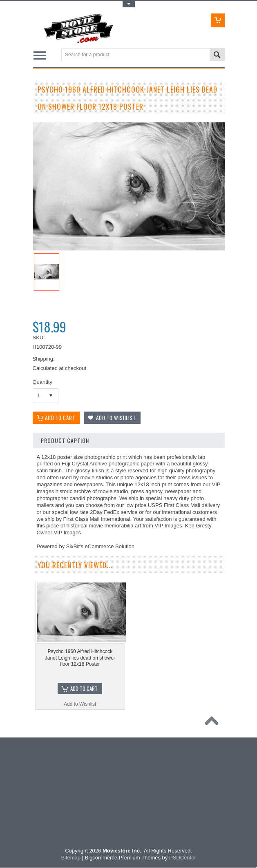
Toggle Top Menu (129, 4)
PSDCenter (183, 858)
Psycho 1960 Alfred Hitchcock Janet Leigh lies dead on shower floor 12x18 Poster (80, 658)
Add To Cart (84, 689)
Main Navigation (40, 55)
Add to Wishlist (80, 704)
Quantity (42, 382)
